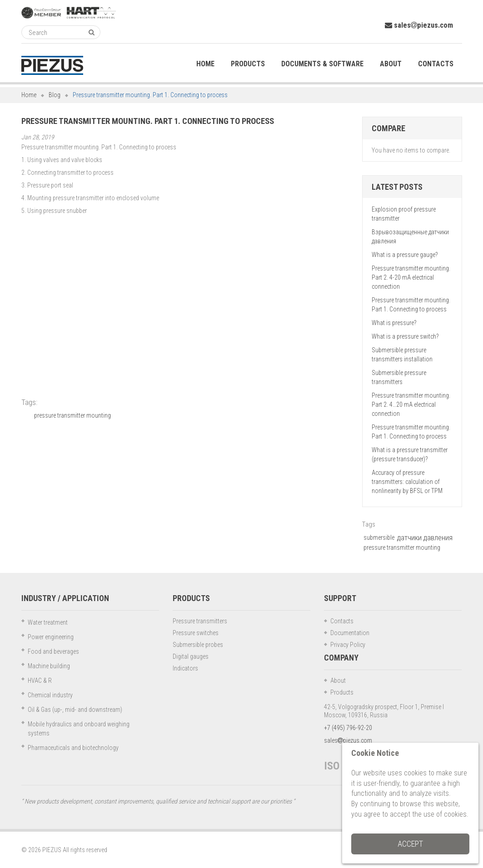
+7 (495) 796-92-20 (348, 728)
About (338, 681)
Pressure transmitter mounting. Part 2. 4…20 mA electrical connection (411, 404)
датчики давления (425, 538)
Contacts (342, 621)
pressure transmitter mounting (72, 415)
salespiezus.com (419, 25)
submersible (379, 538)
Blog (55, 95)
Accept (410, 844)
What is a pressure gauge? (405, 255)
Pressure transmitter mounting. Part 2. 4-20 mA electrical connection (411, 277)
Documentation (350, 633)
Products (342, 692)
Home (29, 95)
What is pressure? (394, 323)
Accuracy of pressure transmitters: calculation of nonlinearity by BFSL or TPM (407, 482)
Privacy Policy (348, 645)
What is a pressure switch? (405, 336)
